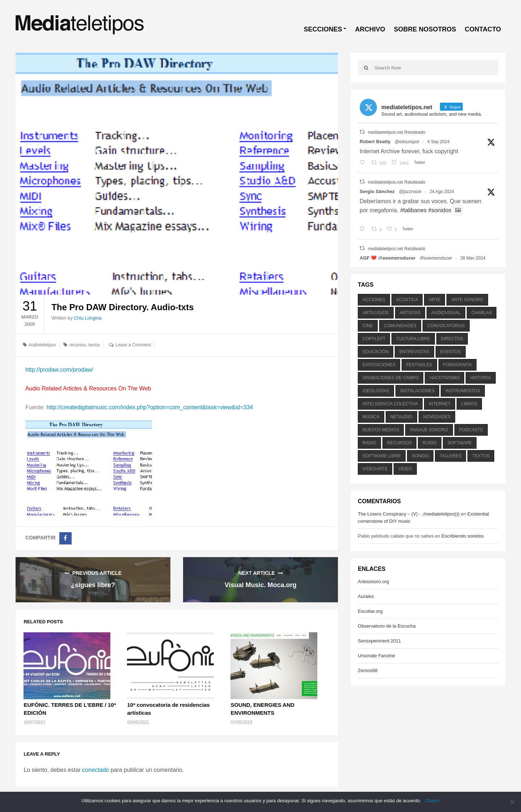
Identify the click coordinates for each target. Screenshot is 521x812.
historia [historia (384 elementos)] (480, 378)
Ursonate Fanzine (376, 656)
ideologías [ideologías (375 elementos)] (376, 391)
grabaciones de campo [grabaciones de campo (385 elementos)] (391, 378)
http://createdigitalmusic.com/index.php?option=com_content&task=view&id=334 (150, 407)
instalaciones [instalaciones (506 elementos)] (417, 391)
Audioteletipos (42, 345)
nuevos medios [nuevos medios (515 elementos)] (381, 430)
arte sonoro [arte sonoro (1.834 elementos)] (467, 300)
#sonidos (440, 210)
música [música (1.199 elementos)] (371, 417)
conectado (96, 770)
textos (94, 345)
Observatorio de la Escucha (387, 626)
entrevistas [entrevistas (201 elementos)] (414, 352)
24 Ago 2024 (442, 192)
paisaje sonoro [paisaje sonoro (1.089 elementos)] (429, 430)
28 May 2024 (473, 258)
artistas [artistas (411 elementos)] (410, 313)
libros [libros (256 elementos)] (469, 404)
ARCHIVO (370, 29)
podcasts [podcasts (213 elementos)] (471, 430)
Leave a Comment (133, 345)
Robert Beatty (375, 142)
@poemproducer (436, 258)
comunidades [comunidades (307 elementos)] (400, 326)
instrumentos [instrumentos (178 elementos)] (463, 391)
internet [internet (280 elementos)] (440, 404)
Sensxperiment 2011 (379, 641)
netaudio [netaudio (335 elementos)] (401, 417)
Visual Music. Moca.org (261, 585)
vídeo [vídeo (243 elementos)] (405, 469)
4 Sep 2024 (438, 142)
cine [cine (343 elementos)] (368, 326)
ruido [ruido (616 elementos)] (430, 443)
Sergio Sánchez (377, 191)
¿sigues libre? (93, 585)
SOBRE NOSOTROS (425, 29)
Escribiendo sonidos (462, 536)
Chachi (432, 801)
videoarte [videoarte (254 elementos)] (375, 469)
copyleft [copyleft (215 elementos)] (374, 339)
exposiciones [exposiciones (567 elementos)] (379, 365)
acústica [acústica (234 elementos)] (407, 300)
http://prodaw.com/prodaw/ (59, 370)
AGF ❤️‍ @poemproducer (387, 258)
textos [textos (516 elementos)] (481, 456)
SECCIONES (323, 29)
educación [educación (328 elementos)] (376, 352)
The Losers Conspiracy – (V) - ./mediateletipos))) (409, 514)
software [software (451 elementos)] (460, 443)
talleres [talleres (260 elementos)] (450, 456)
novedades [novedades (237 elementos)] (437, 417)
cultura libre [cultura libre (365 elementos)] (413, 339)
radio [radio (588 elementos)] (369, 443)
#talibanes (413, 210)
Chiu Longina (88, 318)
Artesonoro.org (373, 582)
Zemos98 (368, 670)
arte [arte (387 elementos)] (435, 300)
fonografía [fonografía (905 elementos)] (458, 365)
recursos (78, 345)
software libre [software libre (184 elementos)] (382, 456)
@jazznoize (410, 192)
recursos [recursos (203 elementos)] (399, 443)
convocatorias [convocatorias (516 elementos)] (446, 326)
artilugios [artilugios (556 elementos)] (376, 313)
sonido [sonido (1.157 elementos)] (420, 456)
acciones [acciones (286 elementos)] (374, 300)
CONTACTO (483, 29)
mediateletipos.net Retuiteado (397, 132)
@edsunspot (407, 142)
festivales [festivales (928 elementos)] (419, 365)
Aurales (366, 596)
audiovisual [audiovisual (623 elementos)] (446, 313)
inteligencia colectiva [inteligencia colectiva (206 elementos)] (390, 404)
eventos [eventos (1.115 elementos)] (451, 352)
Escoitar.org (370, 611)
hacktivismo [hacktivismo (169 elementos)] (444, 378)
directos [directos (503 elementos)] (452, 339)
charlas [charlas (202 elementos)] (482, 313)
